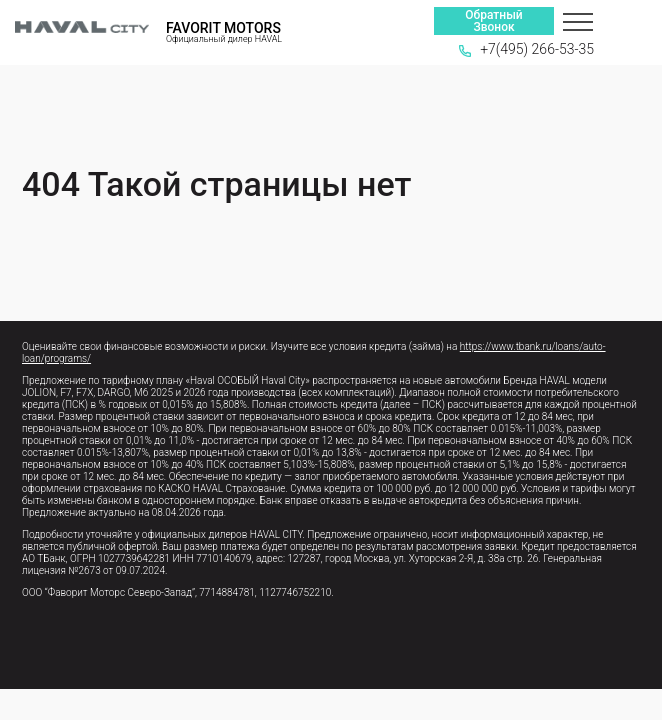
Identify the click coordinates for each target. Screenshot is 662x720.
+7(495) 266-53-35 (526, 49)
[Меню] (578, 21)
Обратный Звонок (493, 21)
